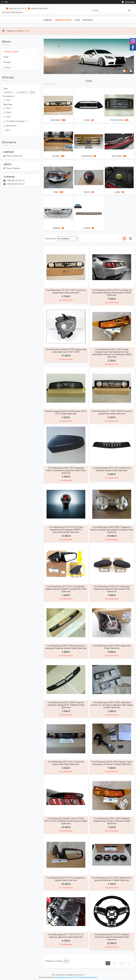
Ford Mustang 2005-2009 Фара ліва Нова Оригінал (112, 647)
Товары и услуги (63, 20)
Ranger (56, 228)
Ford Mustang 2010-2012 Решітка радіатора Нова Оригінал (66, 763)
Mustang (56, 120)
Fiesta (87, 192)
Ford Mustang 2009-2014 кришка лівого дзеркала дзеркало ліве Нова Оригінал (66, 470)
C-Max (117, 192)
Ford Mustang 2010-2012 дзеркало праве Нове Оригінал (66, 879)
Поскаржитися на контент (65, 977)
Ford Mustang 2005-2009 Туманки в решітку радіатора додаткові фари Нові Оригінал (112, 530)
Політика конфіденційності (87, 977)
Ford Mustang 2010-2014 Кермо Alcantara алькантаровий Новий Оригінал (112, 937)
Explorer (117, 156)
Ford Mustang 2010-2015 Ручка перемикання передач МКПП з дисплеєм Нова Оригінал (66, 530)
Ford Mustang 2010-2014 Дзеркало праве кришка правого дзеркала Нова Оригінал (66, 589)
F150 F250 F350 (117, 120)
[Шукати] (129, 10)
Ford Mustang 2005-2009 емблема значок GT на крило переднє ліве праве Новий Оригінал (112, 705)
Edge (56, 192)
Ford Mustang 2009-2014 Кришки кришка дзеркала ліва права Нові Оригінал (112, 589)
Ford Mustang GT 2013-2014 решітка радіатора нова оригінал (66, 291)
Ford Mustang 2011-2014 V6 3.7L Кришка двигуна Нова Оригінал (66, 936)
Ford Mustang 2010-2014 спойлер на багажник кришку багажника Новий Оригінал (112, 293)
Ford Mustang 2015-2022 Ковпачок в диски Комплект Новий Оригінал (112, 879)
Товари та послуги (15, 31)
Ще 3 (8, 130)
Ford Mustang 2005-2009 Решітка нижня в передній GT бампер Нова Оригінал (66, 705)
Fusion (87, 228)
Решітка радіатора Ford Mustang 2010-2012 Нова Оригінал (66, 412)
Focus (87, 120)
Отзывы (7, 62)
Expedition (87, 156)
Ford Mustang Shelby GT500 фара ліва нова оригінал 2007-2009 (66, 351)
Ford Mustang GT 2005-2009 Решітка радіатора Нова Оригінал (112, 412)
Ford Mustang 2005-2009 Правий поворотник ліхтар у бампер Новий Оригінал (112, 821)
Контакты (88, 20)
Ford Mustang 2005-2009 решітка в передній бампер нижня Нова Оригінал (66, 647)
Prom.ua (81, 975)
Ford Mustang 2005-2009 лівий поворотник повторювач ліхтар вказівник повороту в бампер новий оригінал (112, 353)
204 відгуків (130, 2)
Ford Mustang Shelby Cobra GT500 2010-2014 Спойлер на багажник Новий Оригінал (66, 821)
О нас (77, 20)
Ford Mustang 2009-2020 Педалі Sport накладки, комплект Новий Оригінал (112, 763)
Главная (48, 20)
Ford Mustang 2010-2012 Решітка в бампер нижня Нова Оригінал (112, 469)
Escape (56, 156)
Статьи (7, 68)
